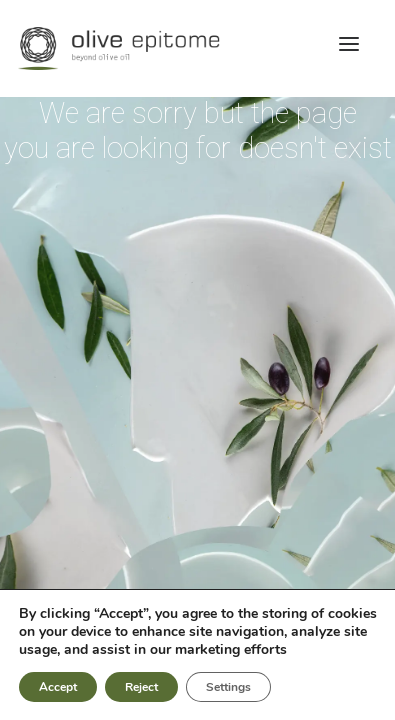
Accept (59, 687)
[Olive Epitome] (197, 48)
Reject (145, 687)
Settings (234, 687)
